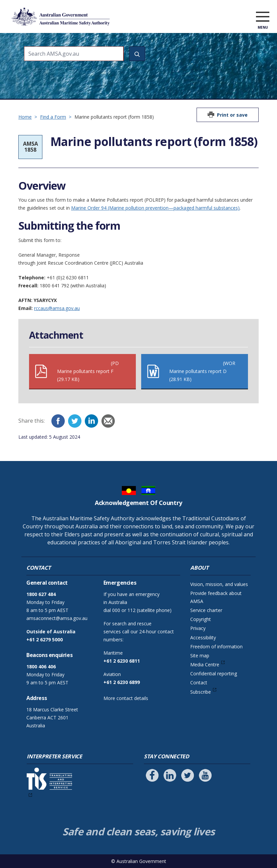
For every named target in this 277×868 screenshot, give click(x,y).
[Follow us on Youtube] (205, 775)
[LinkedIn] (91, 421)
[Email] (108, 421)
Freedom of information (216, 646)
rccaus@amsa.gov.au (57, 308)
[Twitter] (75, 421)
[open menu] (263, 18)
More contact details (126, 698)
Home (25, 117)
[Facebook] (58, 421)
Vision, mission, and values (219, 584)
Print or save (232, 115)
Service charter (206, 610)
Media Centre (205, 664)
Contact (199, 682)
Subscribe (201, 692)
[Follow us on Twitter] (188, 775)
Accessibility (203, 637)
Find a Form (53, 117)
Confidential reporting (214, 673)
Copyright (201, 619)
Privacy (198, 628)
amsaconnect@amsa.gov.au (57, 618)
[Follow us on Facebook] (152, 775)
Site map (200, 655)
